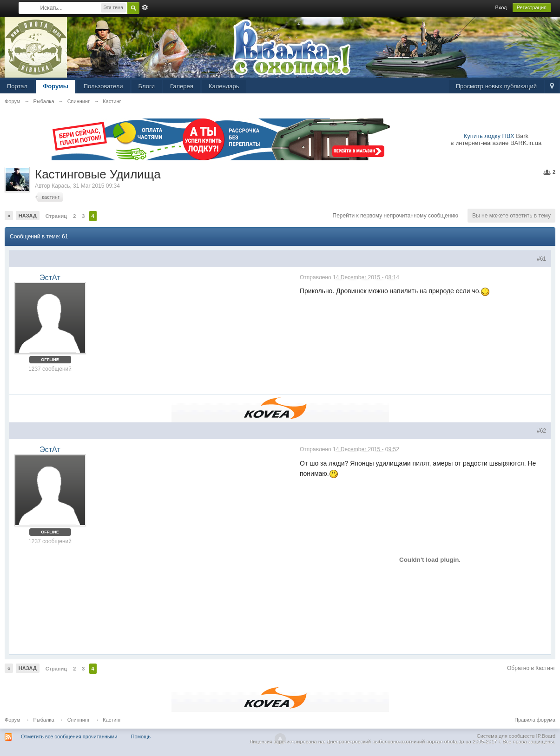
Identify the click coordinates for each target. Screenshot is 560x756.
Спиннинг (79, 720)
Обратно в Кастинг (531, 668)
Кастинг (112, 720)
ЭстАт (50, 278)
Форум (12, 720)
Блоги (147, 86)
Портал (17, 86)
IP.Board (546, 736)
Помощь (141, 736)
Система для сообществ (506, 736)
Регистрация (532, 7)
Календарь (224, 86)
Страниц (56, 216)
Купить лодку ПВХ (489, 136)
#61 (541, 259)
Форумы (56, 86)
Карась (61, 186)
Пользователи (103, 86)
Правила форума (535, 720)
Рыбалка (44, 720)
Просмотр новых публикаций (496, 86)
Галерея (182, 86)
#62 (541, 431)
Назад (28, 216)
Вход (501, 7)
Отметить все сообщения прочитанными (69, 736)
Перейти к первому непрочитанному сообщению (396, 216)
